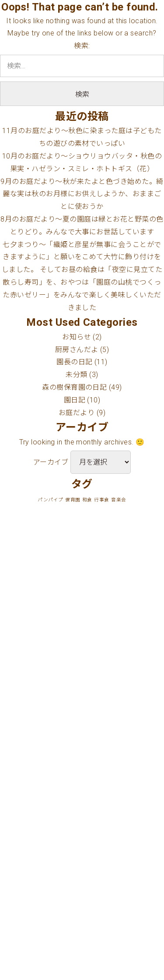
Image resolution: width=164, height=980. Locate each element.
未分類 (76, 375)
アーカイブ (51, 462)
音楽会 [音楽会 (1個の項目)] (119, 500)
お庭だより (77, 413)
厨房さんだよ (77, 350)
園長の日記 (74, 362)
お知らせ (77, 337)
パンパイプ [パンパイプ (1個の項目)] (50, 500)
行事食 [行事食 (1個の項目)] (101, 500)
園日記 (75, 400)
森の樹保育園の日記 (74, 387)
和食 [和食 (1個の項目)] (87, 500)
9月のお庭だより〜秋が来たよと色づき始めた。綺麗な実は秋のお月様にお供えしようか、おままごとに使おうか (82, 194)
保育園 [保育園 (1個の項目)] (73, 500)
